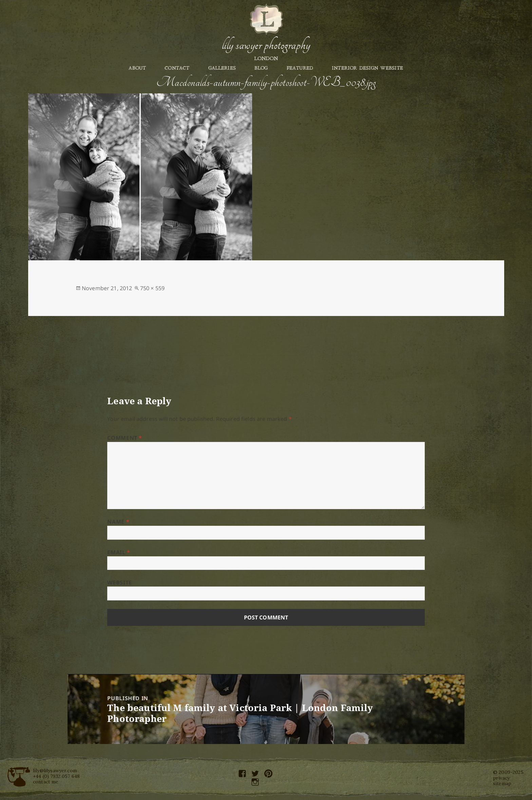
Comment (125, 438)
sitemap (502, 783)
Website (119, 582)
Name (118, 522)
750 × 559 (152, 288)
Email (119, 552)
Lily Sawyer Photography (266, 45)
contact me (46, 782)
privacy (501, 778)
